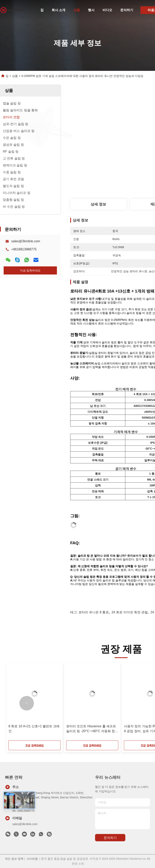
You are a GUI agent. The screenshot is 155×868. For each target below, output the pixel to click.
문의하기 (127, 10)
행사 (91, 10)
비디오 (107, 10)
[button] (27, 703)
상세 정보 (98, 204)
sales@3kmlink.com (26, 241)
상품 (77, 10)
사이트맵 (32, 859)
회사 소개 (59, 10)
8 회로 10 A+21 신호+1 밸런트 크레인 (34, 729)
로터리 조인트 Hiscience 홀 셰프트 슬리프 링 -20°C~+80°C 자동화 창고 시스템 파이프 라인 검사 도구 (92, 729)
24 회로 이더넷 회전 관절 (130, 612)
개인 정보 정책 (14, 859)
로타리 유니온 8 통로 (94, 612)
